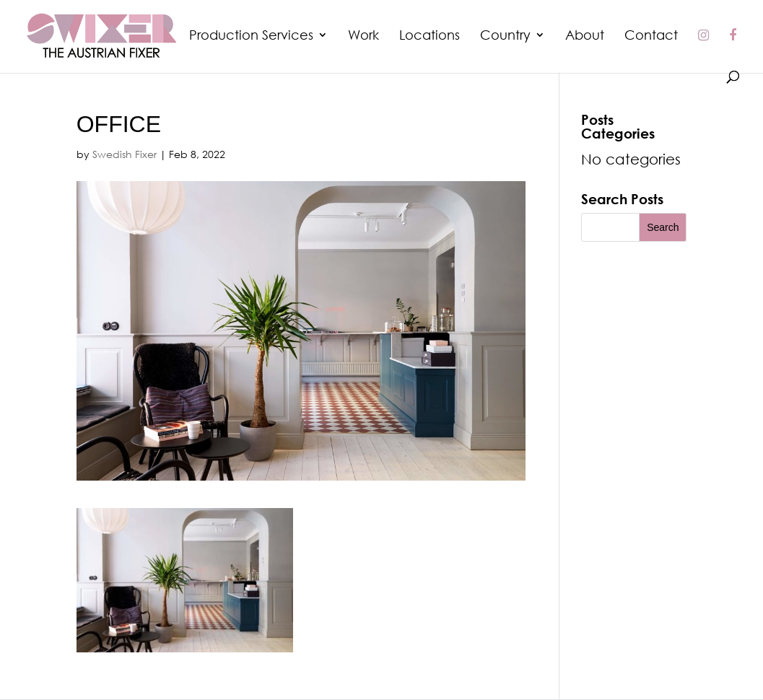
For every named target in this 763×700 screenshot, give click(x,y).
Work (363, 36)
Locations (430, 36)
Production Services (251, 36)
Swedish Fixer (125, 154)
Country (505, 36)
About (585, 36)
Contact (651, 36)
